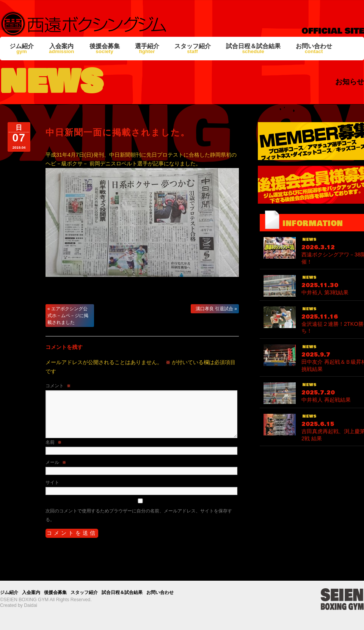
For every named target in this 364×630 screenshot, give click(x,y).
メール (56, 462)
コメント (58, 386)
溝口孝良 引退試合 (216, 309)
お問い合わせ (314, 49)
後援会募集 (105, 49)
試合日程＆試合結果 (253, 49)
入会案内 (62, 49)
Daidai (31, 605)
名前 (53, 442)
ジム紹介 (22, 49)
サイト (52, 482)
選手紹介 (147, 49)
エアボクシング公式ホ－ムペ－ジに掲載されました (68, 316)
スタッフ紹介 (193, 49)
